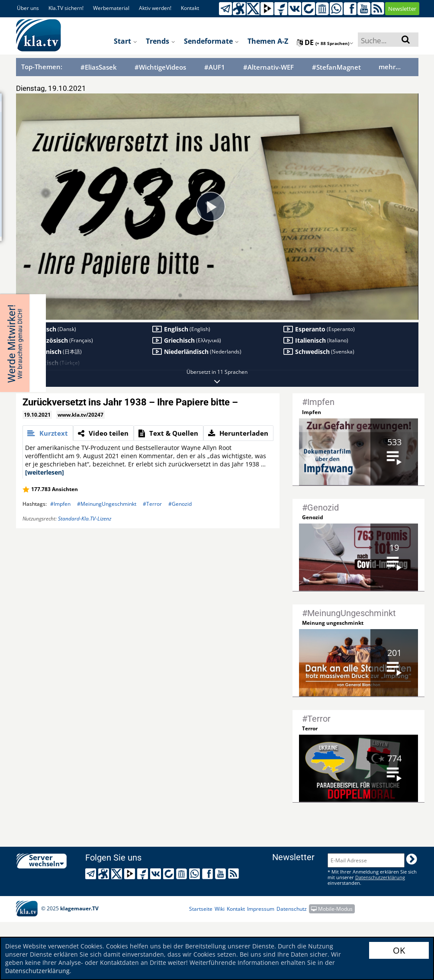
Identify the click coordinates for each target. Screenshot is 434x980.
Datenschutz (292, 909)
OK (399, 950)
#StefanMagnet (336, 67)
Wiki (220, 909)
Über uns (28, 8)
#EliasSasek (99, 67)
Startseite (201, 909)
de (325, 42)
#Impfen (60, 504)
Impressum (261, 909)
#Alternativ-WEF (268, 67)
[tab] (48, 433)
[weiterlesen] (45, 472)
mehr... (390, 67)
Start (125, 41)
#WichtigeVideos (160, 67)
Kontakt (190, 8)
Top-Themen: (42, 67)
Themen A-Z (268, 41)
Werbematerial (111, 8)
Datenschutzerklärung (37, 971)
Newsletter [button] (402, 9)
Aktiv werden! (155, 8)
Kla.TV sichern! (66, 8)
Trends (161, 41)
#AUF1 (215, 67)
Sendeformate (211, 41)
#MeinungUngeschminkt (107, 504)
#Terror (152, 504)
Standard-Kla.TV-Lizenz (85, 519)
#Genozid (180, 504)
